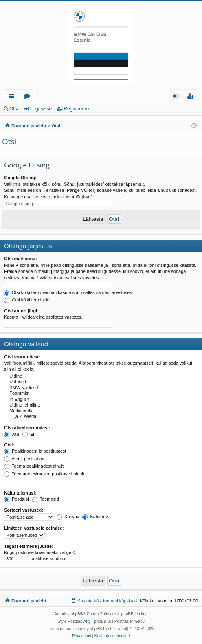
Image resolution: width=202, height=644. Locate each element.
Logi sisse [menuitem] (177, 97)
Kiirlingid (13, 97)
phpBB (77, 614)
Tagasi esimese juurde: (29, 546)
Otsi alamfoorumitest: (27, 428)
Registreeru (76, 109)
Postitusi (16, 499)
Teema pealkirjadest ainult (34, 466)
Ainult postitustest (25, 459)
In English (57, 400)
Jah (12, 434)
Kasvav (68, 517)
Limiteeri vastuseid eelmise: (34, 528)
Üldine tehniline (57, 405)
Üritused (57, 382)
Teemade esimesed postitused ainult (44, 474)
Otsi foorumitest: (22, 357)
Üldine (57, 376)
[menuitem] (103, 601)
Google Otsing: (20, 178)
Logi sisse (41, 109)
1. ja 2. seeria (57, 417)
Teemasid (46, 499)
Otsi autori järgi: (21, 311)
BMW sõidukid (57, 388)
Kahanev (95, 517)
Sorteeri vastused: (24, 510)
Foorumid (28, 97)
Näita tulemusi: (20, 493)
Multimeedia (57, 411)
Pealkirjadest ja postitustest (35, 451)
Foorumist (57, 393)
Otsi (14, 109)
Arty (87, 621)
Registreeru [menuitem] (192, 97)
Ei (28, 434)
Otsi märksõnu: (21, 259)
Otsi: (9, 445)
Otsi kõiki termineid (27, 300)
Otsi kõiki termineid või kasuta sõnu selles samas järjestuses (68, 292)
